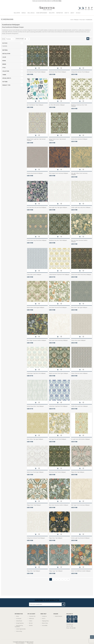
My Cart (79, 9)
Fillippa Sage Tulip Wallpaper (56, 571)
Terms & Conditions (20, 643)
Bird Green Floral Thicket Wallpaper (57, 472)
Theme (4, 75)
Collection (6, 71)
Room (4, 61)
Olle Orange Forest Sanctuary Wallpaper (59, 173)
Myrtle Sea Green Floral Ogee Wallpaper (59, 373)
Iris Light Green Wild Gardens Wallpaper (81, 439)
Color (4, 57)
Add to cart (36, 68)
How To (44, 618)
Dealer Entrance (59, 616)
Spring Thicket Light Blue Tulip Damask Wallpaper (36, 140)
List (91, 39)
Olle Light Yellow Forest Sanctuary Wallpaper (79, 174)
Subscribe (63, 604)
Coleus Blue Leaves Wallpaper (34, 275)
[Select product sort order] (10, 39)
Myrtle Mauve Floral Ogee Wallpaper (36, 307)
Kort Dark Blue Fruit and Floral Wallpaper (37, 207)
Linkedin (76, 621)
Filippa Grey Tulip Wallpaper (78, 472)
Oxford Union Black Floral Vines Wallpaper (81, 275)
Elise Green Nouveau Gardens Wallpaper (59, 505)
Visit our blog (19, 631)
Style (4, 68)
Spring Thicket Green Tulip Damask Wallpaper (57, 140)
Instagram (68, 617)
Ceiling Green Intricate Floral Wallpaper (80, 72)
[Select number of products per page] (27, 39)
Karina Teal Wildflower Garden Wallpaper (81, 571)
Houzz (72, 621)
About (17, 616)
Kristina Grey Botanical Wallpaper (35, 173)
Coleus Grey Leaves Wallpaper (78, 340)
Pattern (5, 82)
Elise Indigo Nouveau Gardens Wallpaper (36, 340)
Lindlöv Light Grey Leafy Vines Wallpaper (81, 207)
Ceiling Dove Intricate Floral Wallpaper (36, 538)
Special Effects (7, 78)
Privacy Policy (30, 643)
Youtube (76, 617)
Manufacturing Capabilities (19, 626)
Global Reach (19, 621)
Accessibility (45, 625)
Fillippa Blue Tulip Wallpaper (33, 571)
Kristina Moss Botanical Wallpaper (79, 139)
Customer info (32, 616)
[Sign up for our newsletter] (45, 604)
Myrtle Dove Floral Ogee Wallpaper (35, 472)
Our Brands (19, 618)
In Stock (5, 43)
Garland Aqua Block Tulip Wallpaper (35, 406)
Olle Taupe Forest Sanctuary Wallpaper (80, 505)
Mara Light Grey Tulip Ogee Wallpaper (58, 207)
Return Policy (45, 623)
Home (72, 20)
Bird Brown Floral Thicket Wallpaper (58, 72)
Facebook (72, 617)
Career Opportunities (21, 629)
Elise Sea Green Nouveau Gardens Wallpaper (79, 241)
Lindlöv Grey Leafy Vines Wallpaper (79, 406)
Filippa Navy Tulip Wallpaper (56, 538)
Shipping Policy (45, 621)
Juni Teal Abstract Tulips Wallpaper (35, 105)
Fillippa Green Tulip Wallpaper (34, 505)
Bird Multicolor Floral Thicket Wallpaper (36, 72)
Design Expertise (20, 623)
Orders (31, 621)
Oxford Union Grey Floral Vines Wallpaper (37, 240)
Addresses (32, 618)
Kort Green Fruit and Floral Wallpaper (58, 307)
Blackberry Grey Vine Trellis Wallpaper (58, 240)
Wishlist (31, 625)
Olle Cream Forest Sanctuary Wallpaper (58, 340)
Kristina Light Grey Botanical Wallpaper (80, 538)
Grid (88, 39)
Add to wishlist (39, 68)
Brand (4, 64)
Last (68, 579)
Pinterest (68, 621)
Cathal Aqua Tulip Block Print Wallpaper (36, 373)
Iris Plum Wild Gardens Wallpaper (57, 105)
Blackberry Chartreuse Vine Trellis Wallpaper (79, 106)
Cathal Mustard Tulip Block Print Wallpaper (59, 275)
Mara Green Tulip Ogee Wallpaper (79, 307)
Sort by (4, 39)
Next (65, 579)
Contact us (44, 616)
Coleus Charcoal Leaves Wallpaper (79, 373)
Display (18, 39)
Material (5, 50)
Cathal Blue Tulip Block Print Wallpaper (58, 406)
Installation (6, 54)
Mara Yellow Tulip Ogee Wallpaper (35, 439)
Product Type (6, 85)
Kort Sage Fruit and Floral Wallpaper (58, 439)
